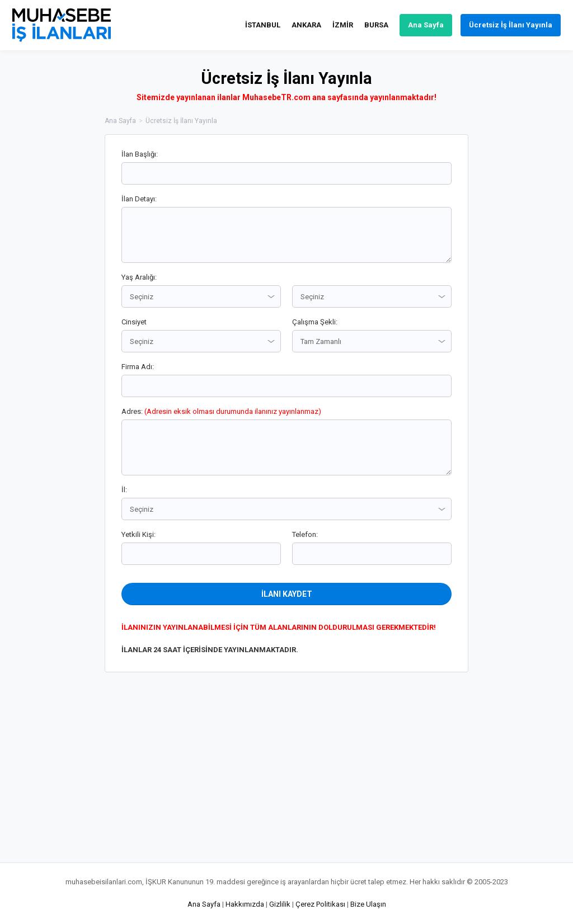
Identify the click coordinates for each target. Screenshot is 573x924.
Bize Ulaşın (368, 904)
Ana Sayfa (426, 25)
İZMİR (343, 25)
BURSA (376, 25)
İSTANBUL (263, 25)
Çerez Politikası (320, 904)
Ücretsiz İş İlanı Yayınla (511, 25)
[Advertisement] (524, 302)
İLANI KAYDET (287, 594)
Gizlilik (280, 904)
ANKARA (306, 25)
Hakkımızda (245, 904)
